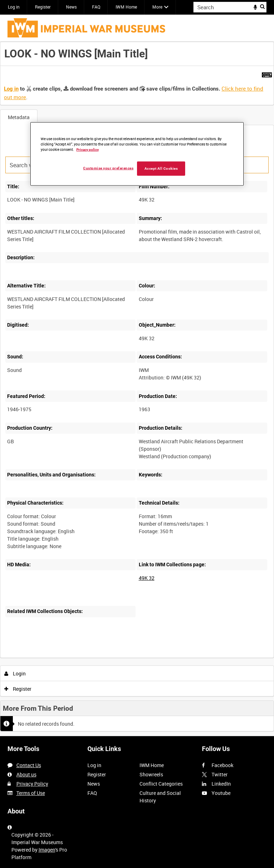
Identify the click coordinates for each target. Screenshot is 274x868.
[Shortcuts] (267, 73)
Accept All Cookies (161, 169)
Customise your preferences (108, 168)
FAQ (96, 7)
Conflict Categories (161, 784)
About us (26, 774)
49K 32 (147, 578)
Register (43, 7)
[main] (137, 389)
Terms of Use (31, 793)
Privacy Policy (32, 784)
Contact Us (29, 765)
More (157, 7)
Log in (14, 7)
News (71, 7)
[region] (137, 154)
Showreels (151, 774)
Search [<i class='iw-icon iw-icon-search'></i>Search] (262, 6)
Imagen (47, 850)
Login (15, 673)
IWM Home (126, 7)
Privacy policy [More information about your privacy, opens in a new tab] (88, 150)
